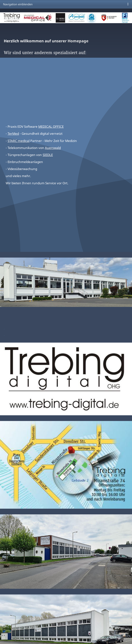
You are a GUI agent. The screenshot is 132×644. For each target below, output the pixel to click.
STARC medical (19, 141)
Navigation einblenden (18, 4)
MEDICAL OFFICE (51, 127)
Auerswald (53, 148)
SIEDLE (48, 155)
